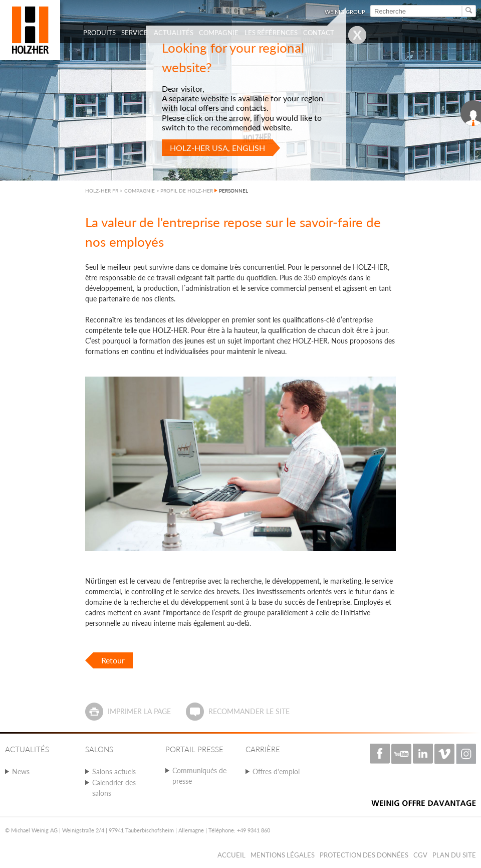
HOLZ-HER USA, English (217, 148)
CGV (420, 855)
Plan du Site (454, 855)
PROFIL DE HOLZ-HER (187, 191)
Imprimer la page (139, 711)
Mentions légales (283, 855)
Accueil (231, 855)
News (21, 771)
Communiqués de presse (199, 776)
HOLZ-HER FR (102, 191)
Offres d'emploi (276, 771)
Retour (113, 660)
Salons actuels (114, 771)
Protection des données (364, 855)
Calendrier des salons (114, 788)
